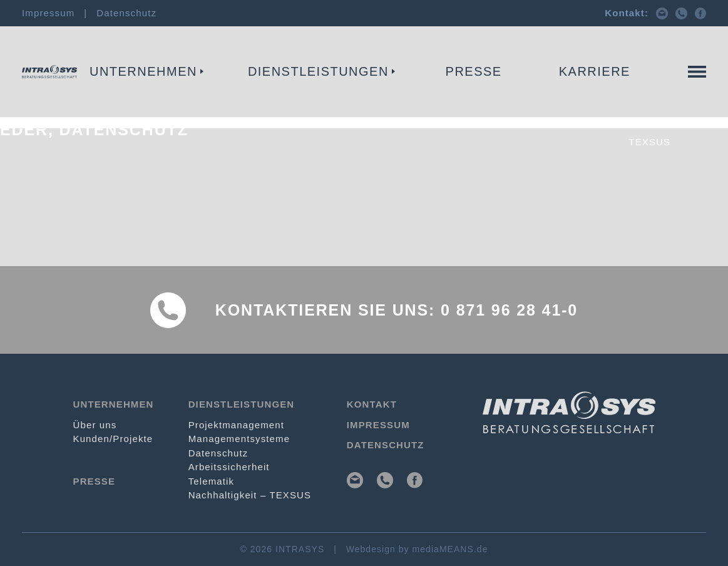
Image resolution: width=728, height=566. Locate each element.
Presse (474, 71)
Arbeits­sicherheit (229, 467)
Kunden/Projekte (113, 439)
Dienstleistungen (318, 71)
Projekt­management (65, 92)
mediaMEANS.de (450, 549)
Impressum (48, 13)
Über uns (95, 425)
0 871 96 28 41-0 (509, 310)
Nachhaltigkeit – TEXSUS (250, 495)
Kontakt (681, 92)
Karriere (595, 71)
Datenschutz (126, 13)
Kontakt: (627, 13)
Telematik (532, 92)
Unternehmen (143, 71)
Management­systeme (239, 439)
